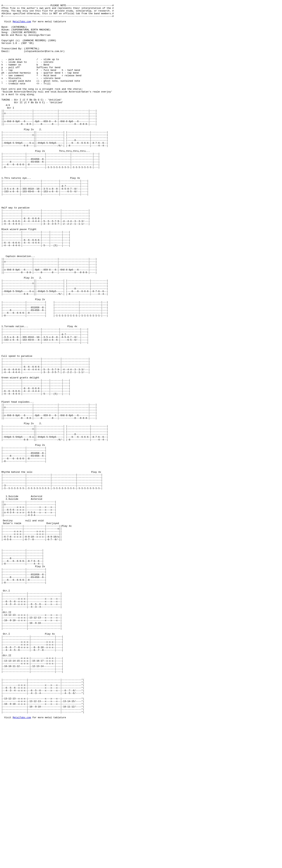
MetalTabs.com (22, 26)
